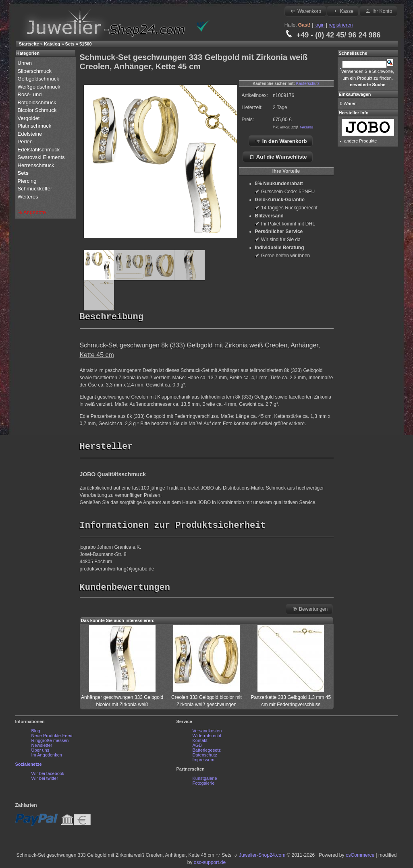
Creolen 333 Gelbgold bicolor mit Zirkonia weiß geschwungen (206, 699)
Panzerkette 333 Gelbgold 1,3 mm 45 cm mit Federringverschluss (291, 699)
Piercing (27, 181)
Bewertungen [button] (310, 611)
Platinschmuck (35, 126)
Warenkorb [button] (305, 11)
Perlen (26, 142)
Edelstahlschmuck (39, 150)
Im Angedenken (47, 757)
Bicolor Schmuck (38, 110)
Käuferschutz (308, 84)
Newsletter (42, 747)
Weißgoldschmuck (40, 87)
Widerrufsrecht (207, 738)
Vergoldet (30, 118)
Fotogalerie (204, 785)
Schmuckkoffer (35, 189)
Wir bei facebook (48, 775)
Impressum (203, 762)
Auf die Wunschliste (278, 157)
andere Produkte (360, 141)
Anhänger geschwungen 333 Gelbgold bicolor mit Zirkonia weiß (122, 699)
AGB (197, 747)
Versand (306, 127)
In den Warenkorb (281, 141)
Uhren (26, 63)
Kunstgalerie (205, 780)
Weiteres (29, 197)
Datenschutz (205, 757)
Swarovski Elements (41, 157)
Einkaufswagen (355, 94)
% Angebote (32, 212)
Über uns (40, 752)
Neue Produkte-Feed (52, 738)
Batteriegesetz (207, 752)
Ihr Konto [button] (378, 11)
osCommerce (360, 857)
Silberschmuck (35, 71)
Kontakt (200, 742)
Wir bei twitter (45, 780)
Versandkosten (207, 733)
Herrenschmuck (37, 165)
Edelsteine (31, 134)
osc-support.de (210, 864)
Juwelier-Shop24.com (262, 857)
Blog (36, 733)
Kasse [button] (343, 11)
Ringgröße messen (50, 742)
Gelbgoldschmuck (39, 79)
